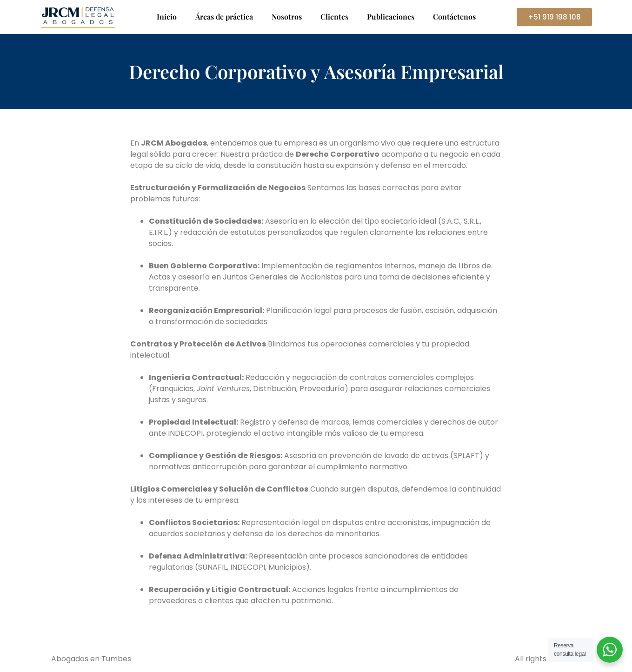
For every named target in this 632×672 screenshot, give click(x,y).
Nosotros (287, 17)
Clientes (334, 17)
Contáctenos (454, 17)
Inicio (167, 17)
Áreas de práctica (224, 17)
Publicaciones (391, 17)
